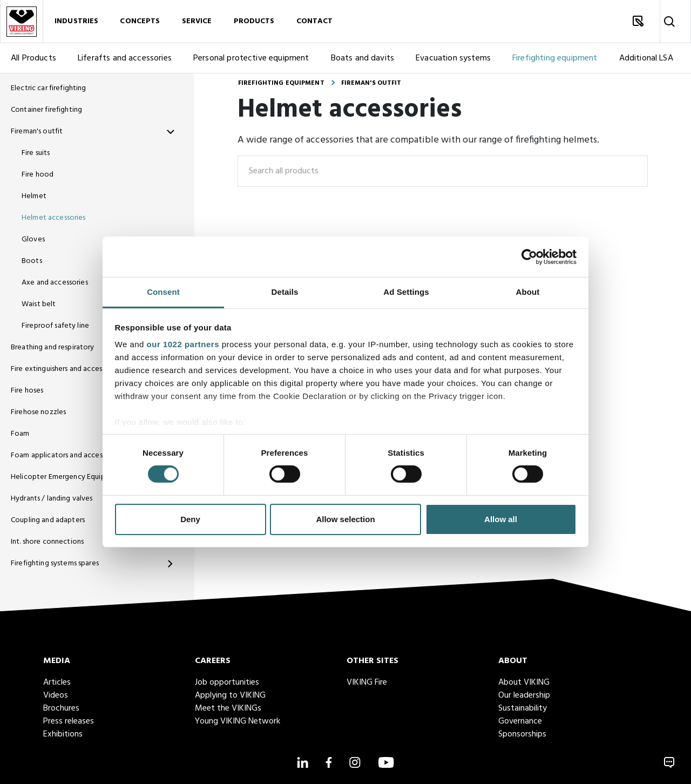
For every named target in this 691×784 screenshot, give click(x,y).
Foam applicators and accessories (66, 455)
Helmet (34, 196)
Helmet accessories (54, 218)
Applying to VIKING (230, 695)
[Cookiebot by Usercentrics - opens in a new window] (529, 256)
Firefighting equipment (555, 58)
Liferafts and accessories (125, 58)
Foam (20, 434)
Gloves (33, 239)
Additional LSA (646, 58)
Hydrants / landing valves (52, 499)
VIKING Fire (367, 682)
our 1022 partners (183, 344)
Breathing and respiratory (53, 347)
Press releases (69, 721)
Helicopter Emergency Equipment (67, 477)
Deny (190, 519)
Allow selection (345, 519)
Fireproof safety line (55, 326)
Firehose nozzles (38, 412)
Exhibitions (63, 734)
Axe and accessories (55, 283)
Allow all (501, 519)
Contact (315, 21)
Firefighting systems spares (55, 563)
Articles (57, 682)
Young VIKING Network (238, 721)
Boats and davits (363, 58)
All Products (33, 58)
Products (254, 21)
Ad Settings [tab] (406, 292)
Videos (56, 695)
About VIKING (524, 682)
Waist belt (39, 304)
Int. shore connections (47, 542)
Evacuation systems (453, 58)
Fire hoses (27, 391)
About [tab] (528, 292)
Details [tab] (285, 292)
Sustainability (523, 708)
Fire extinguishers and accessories (66, 369)
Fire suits (36, 153)
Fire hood (38, 175)
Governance (520, 721)
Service (197, 21)
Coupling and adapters (48, 520)
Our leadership (524, 695)
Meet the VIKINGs (228, 708)
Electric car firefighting (49, 88)
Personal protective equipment (251, 58)
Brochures (61, 708)
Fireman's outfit (37, 131)
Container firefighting (46, 110)
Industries (76, 21)
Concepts (140, 21)
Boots (32, 261)
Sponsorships (522, 734)
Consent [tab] (163, 292)
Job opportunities (227, 682)
